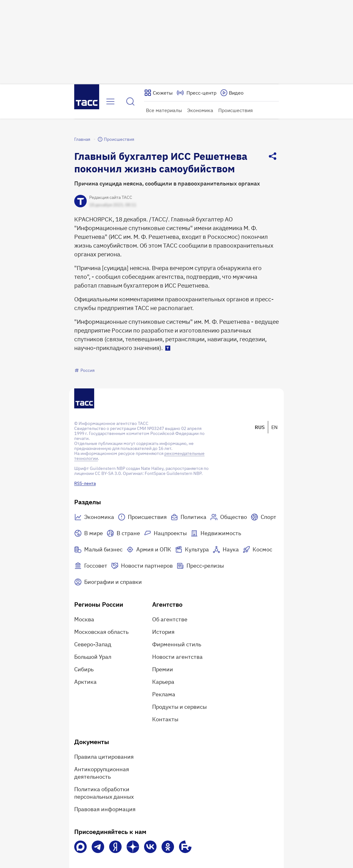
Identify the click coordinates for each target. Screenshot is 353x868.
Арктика (85, 682)
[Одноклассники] (168, 847)
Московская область (101, 632)
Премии (163, 669)
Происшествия (236, 110)
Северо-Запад (93, 644)
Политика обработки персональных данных (104, 793)
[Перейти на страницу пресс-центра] (196, 93)
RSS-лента (85, 483)
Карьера (163, 682)
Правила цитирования (104, 757)
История (163, 632)
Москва (84, 619)
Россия (84, 370)
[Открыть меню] (110, 101)
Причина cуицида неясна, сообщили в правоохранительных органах (167, 183)
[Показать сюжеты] (158, 93)
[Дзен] (133, 847)
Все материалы (164, 110)
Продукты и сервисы (179, 707)
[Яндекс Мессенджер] (115, 847)
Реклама (164, 694)
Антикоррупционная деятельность (102, 773)
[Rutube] (185, 847)
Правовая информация (105, 809)
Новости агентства (177, 657)
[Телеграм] (98, 847)
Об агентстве (170, 619)
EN (274, 427)
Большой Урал (93, 657)
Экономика (200, 110)
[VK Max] (80, 847)
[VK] (150, 847)
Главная (82, 139)
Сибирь (84, 669)
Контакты (165, 719)
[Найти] (130, 101)
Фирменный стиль (177, 644)
